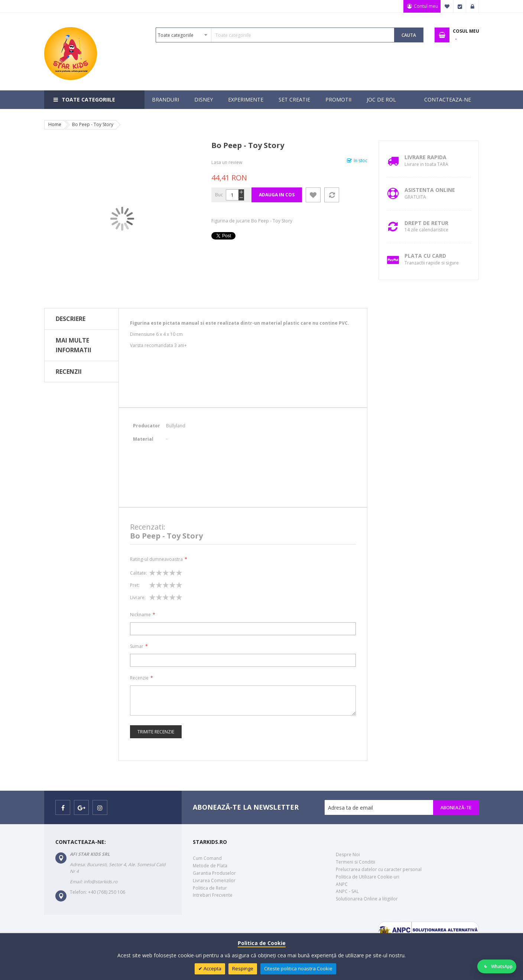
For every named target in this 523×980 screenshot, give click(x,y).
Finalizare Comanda (460, 6)
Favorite (447, 6)
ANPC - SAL (347, 891)
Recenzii (69, 372)
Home (55, 124)
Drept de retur (426, 223)
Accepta (212, 968)
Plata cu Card (425, 256)
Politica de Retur (210, 888)
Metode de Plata (210, 866)
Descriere (71, 319)
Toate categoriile (88, 99)
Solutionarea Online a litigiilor (367, 899)
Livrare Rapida (425, 157)
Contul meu (425, 6)
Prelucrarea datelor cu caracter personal (379, 869)
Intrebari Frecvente (213, 895)
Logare (472, 6)
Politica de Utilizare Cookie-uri (368, 877)
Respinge (243, 968)
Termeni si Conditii (355, 862)
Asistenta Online (430, 190)
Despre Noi (348, 854)
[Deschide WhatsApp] (497, 966)
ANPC (342, 884)
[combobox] (275, 35)
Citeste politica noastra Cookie (298, 968)
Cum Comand (207, 858)
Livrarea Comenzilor (214, 881)
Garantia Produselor (214, 873)
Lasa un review (227, 162)
